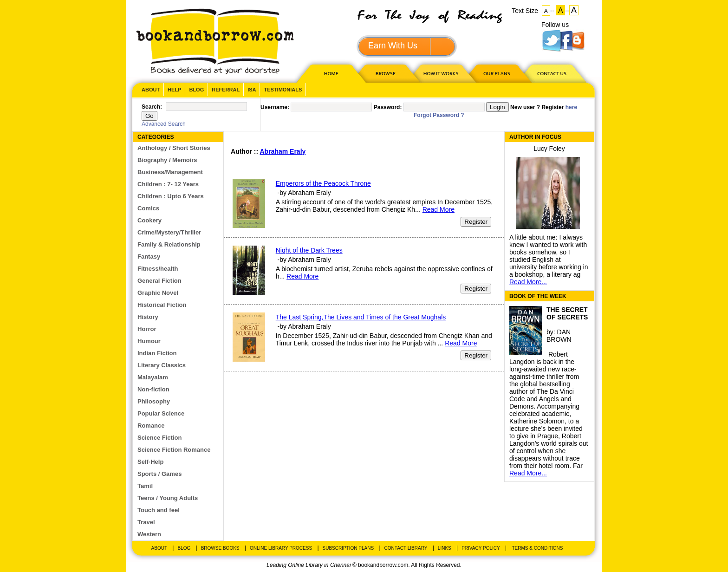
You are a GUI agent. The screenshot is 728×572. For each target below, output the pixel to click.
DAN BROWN (559, 336)
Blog (196, 90)
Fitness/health (158, 269)
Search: (152, 107)
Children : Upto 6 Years (171, 196)
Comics (148, 208)
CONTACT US (551, 73)
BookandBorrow (215, 42)
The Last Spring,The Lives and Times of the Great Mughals (361, 317)
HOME (329, 73)
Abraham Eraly (283, 151)
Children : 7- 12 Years (168, 184)
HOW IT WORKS (441, 73)
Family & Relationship (169, 244)
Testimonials (283, 90)
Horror (147, 329)
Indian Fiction (157, 353)
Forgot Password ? (439, 115)
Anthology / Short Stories (174, 148)
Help (174, 90)
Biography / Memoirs (167, 160)
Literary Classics (162, 365)
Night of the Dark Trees (309, 250)
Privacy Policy (481, 548)
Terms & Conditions (537, 548)
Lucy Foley (549, 149)
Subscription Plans (348, 548)
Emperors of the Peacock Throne (323, 183)
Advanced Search (164, 124)
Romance (151, 426)
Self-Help (150, 462)
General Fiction (159, 281)
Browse (386, 73)
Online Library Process (281, 548)
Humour (149, 341)
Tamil (145, 486)
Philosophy (154, 401)
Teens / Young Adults (168, 498)
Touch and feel (159, 510)
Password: (388, 107)
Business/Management (170, 172)
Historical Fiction (162, 305)
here (571, 107)
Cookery (149, 220)
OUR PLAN (496, 73)
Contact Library (406, 548)
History (148, 317)
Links (445, 548)
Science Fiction (159, 438)
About (151, 90)
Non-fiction (153, 389)
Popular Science (161, 413)
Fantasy (149, 257)
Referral (226, 90)
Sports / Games (159, 474)
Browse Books (220, 548)
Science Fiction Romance (174, 450)
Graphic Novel (158, 293)
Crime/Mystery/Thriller (169, 232)
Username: (275, 107)
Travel (146, 522)
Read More (439, 209)
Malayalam (153, 377)
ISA (252, 90)
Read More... (528, 282)
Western (149, 534)
